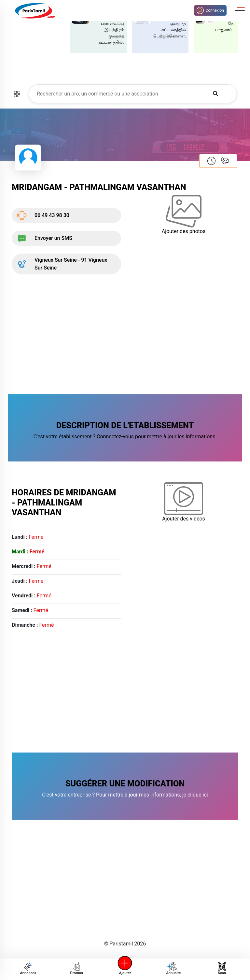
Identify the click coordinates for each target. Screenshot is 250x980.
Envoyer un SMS (45, 238)
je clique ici (195, 795)
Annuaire (173, 969)
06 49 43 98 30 (43, 215)
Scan (222, 969)
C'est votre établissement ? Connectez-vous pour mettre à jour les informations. (125, 437)
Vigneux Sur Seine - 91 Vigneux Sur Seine (62, 264)
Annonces (28, 969)
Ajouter (125, 969)
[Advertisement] (125, 333)
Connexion (210, 10)
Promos (77, 969)
